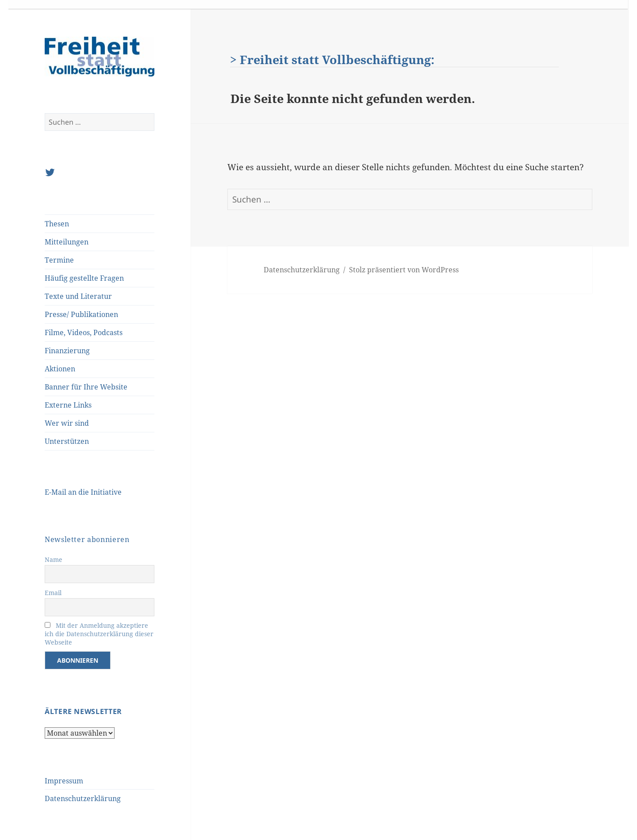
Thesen (57, 224)
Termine (59, 260)
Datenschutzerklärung (83, 798)
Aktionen (60, 369)
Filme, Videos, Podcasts (84, 332)
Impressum (64, 781)
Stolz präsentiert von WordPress (404, 270)
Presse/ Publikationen (81, 314)
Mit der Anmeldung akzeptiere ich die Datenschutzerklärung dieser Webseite (99, 634)
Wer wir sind (67, 423)
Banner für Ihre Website (86, 387)
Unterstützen (67, 441)
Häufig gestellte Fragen (84, 278)
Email (53, 593)
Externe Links (68, 405)
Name (54, 559)
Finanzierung (67, 351)
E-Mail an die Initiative (83, 492)
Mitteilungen (67, 242)
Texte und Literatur (78, 296)
